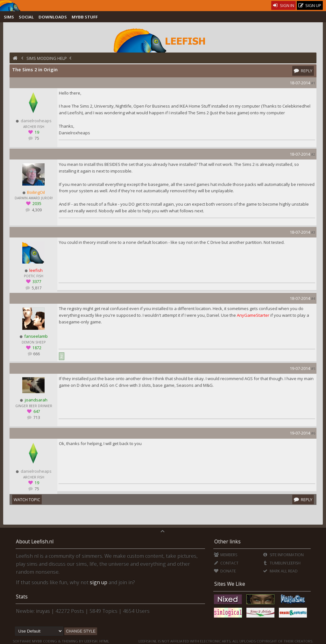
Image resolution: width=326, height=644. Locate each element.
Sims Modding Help (47, 58)
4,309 (36, 210)
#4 (313, 298)
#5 (313, 368)
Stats (22, 597)
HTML (104, 641)
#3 (313, 232)
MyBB (37, 641)
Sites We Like (230, 584)
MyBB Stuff (85, 17)
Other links (227, 541)
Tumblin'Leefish (282, 563)
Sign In (283, 5)
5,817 (36, 288)
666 (36, 354)
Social (26, 17)
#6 (313, 433)
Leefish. (91, 641)
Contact (226, 563)
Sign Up (310, 6)
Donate (225, 571)
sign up (99, 582)
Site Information (283, 555)
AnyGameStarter (253, 315)
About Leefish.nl (35, 541)
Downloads (53, 17)
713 (36, 418)
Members (226, 555)
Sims (9, 17)
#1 (313, 83)
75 (36, 138)
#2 (313, 154)
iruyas (43, 611)
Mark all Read (280, 571)
